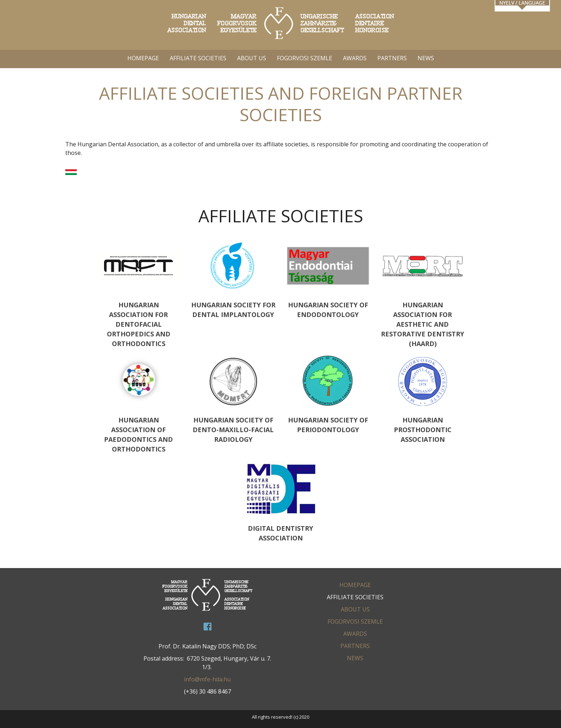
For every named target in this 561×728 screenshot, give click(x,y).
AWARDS (355, 58)
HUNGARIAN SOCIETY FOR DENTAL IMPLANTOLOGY (233, 280)
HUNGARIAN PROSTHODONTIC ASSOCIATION (423, 400)
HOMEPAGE (143, 58)
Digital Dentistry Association (280, 502)
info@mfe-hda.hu (207, 679)
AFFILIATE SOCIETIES (198, 58)
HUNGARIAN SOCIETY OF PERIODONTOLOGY (328, 395)
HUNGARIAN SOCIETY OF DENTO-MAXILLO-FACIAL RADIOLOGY (233, 400)
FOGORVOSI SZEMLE (305, 58)
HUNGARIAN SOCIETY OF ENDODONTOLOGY (328, 280)
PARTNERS (392, 58)
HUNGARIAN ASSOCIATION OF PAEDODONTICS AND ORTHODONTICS (138, 404)
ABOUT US (252, 58)
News (426, 58)
